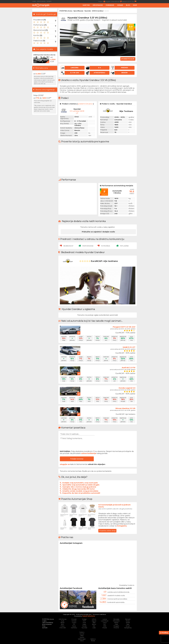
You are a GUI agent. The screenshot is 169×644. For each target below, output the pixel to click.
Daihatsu (74, 628)
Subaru (82, 632)
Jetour (94, 624)
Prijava (102, 1)
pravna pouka (41, 1)
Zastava (93, 639)
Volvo (82, 641)
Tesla (82, 636)
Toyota (82, 637)
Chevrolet (63, 628)
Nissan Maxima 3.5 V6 (125, 408)
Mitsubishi (116, 621)
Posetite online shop (107, 531)
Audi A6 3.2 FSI (129, 368)
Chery (63, 626)
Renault (128, 619)
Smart (128, 626)
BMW (63, 623)
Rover (128, 621)
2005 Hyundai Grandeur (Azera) (44, 55)
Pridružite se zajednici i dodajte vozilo (98, 232)
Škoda (93, 641)
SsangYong (128, 628)
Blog (128, 5)
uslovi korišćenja (48, 623)
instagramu (122, 526)
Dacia (74, 626)
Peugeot (116, 626)
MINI (105, 626)
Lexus (105, 623)
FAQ (44, 626)
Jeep (94, 623)
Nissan (116, 623)
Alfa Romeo (63, 619)
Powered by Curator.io (127, 585)
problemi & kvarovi (85, 104)
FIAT (84, 621)
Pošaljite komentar (77, 459)
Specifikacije (98, 5)
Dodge (84, 619)
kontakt (49, 1)
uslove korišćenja (89, 453)
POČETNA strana (66, 11)
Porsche (116, 628)
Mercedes (116, 619)
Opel (116, 624)
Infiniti (94, 619)
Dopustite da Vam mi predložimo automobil (81, 493)
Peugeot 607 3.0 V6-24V (124, 327)
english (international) (114, 1)
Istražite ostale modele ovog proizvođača (80, 491)
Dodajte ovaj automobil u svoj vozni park (80, 483)
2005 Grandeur (98, 11)
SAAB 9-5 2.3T (129, 347)
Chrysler (74, 619)
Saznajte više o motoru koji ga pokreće (79, 487)
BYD (63, 624)
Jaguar (94, 621)
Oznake (120, 5)
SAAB (128, 623)
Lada (94, 628)
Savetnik (86, 5)
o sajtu (34, 1)
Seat (128, 624)
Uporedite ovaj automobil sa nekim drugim (81, 485)
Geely (84, 624)
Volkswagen (82, 639)
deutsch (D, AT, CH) (130, 1)
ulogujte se (65, 464)
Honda (84, 626)
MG (105, 624)
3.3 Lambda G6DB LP (77, 112)
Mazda (105, 628)
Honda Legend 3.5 (127, 388)
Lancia (105, 619)
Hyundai (88, 11)
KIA (94, 626)
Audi (63, 621)
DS (74, 624)
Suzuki (82, 634)
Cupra (74, 623)
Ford (84, 623)
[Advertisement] (154, 43)
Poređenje (110, 5)
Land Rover (105, 621)
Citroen (74, 621)
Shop (135, 5)
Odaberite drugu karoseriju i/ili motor (79, 489)
